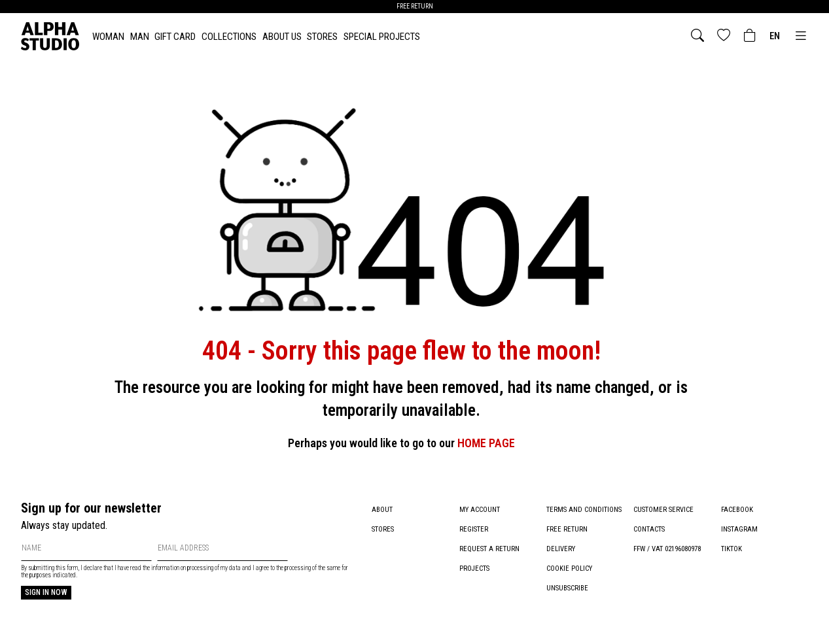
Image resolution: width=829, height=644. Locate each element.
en (775, 36)
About (382, 510)
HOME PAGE (486, 443)
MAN (140, 37)
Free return (567, 529)
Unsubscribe (567, 588)
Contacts (649, 529)
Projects (474, 568)
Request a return (489, 549)
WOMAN (108, 37)
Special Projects (382, 37)
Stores (322, 37)
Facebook (737, 510)
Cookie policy (569, 568)
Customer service (663, 510)
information (165, 568)
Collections (229, 37)
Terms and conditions (584, 510)
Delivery (561, 549)
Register (474, 529)
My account (480, 510)
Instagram (739, 529)
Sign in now (46, 592)
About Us (282, 37)
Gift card (175, 37)
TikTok (732, 549)
